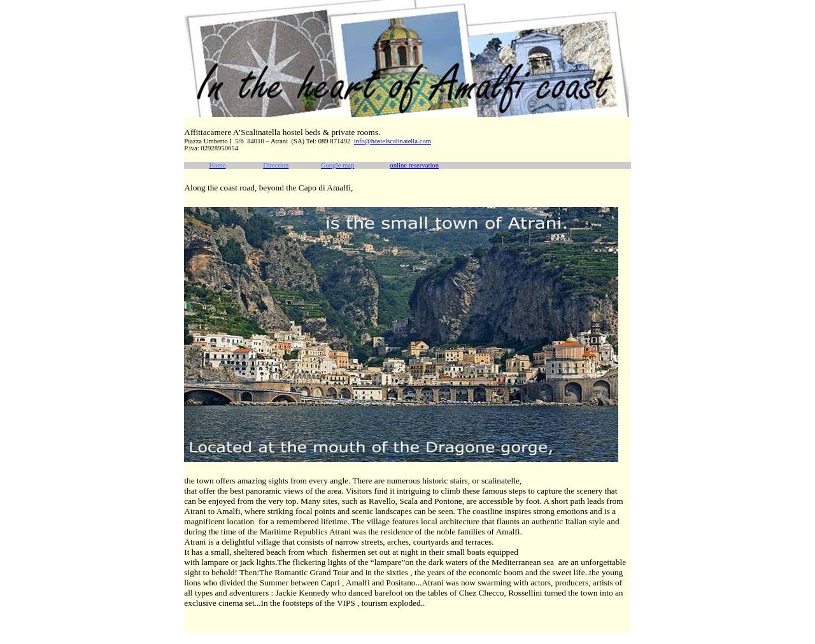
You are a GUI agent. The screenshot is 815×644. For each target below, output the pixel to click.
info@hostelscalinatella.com (393, 141)
